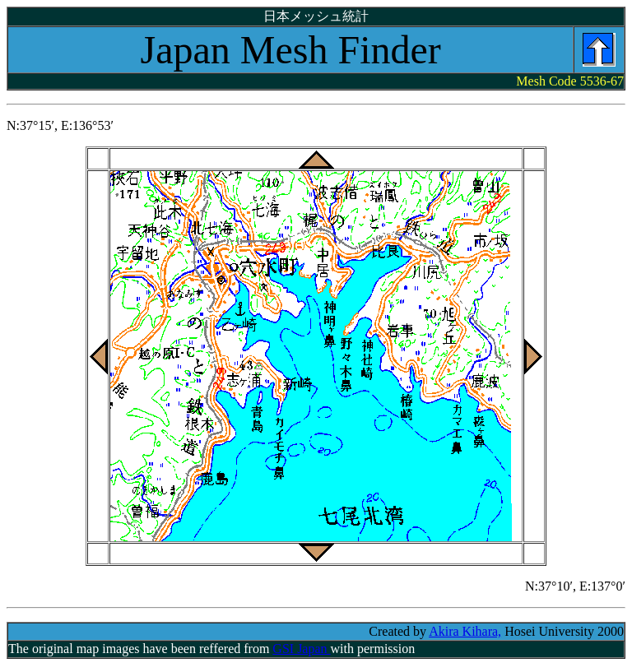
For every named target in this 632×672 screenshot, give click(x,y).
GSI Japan (301, 649)
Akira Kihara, (465, 631)
